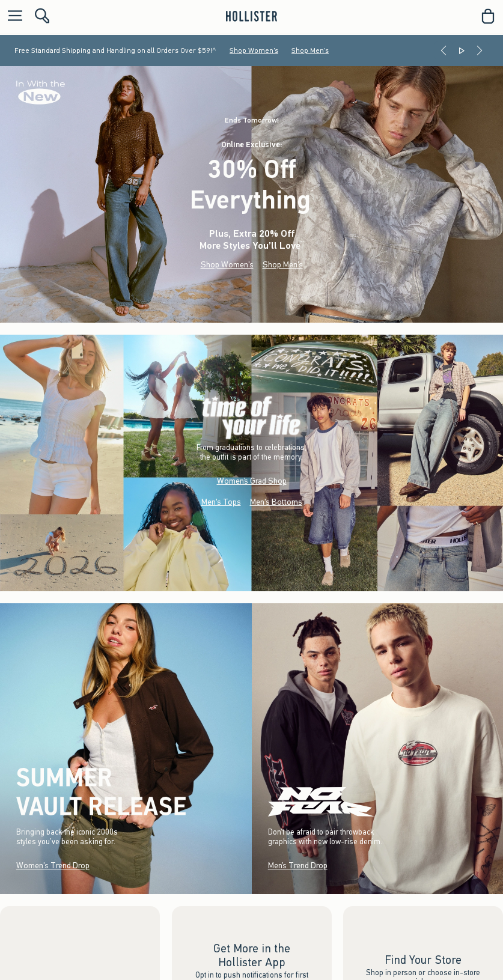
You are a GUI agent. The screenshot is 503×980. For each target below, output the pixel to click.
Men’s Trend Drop (297, 866)
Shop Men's (310, 50)
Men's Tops (221, 502)
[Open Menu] (12, 17)
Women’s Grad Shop (252, 481)
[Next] (480, 50)
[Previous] (444, 50)
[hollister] (251, 16)
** (302, 243)
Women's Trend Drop (53, 866)
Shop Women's (254, 50)
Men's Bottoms (276, 502)
